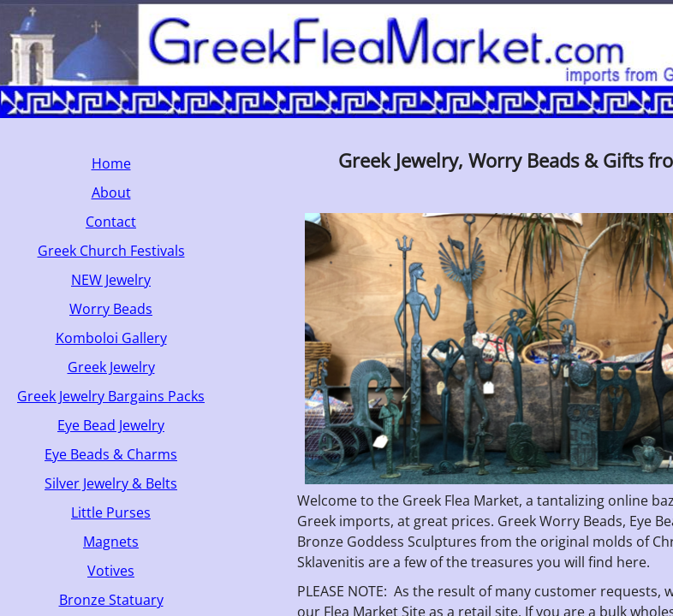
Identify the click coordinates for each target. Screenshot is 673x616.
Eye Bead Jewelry (111, 425)
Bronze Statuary (111, 600)
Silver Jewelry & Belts (111, 483)
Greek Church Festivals (111, 251)
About (111, 192)
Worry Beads (111, 309)
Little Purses (111, 512)
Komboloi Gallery (111, 338)
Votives (111, 571)
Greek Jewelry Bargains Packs (111, 396)
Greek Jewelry (111, 367)
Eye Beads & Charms (111, 454)
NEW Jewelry (111, 280)
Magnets (111, 542)
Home (111, 163)
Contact (111, 222)
